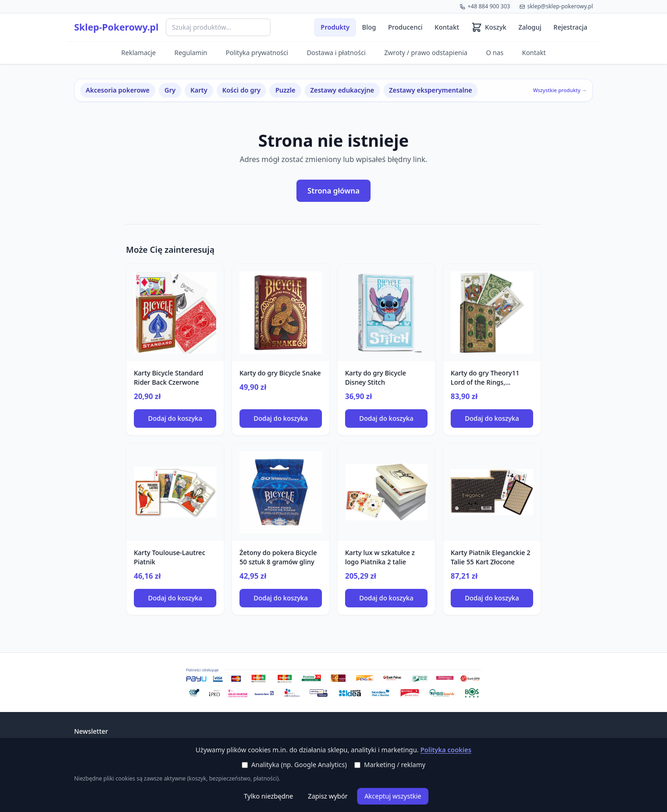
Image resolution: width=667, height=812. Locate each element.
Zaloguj (530, 27)
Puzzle (285, 90)
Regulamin (191, 53)
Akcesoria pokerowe (118, 90)
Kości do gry (242, 90)
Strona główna (334, 191)
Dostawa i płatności (336, 53)
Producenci (406, 27)
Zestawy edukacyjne (342, 90)
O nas (495, 53)
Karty (199, 90)
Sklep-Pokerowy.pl (116, 27)
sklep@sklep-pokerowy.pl (556, 6)
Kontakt (447, 27)
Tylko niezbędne (269, 796)
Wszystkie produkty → (560, 90)
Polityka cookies (446, 750)
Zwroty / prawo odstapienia (426, 53)
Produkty (335, 27)
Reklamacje (139, 53)
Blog (369, 27)
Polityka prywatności (257, 53)
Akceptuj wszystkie (393, 796)
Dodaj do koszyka (175, 418)
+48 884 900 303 (485, 6)
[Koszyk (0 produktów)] (489, 27)
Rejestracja (570, 27)
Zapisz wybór (328, 796)
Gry (170, 90)
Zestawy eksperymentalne (431, 90)
